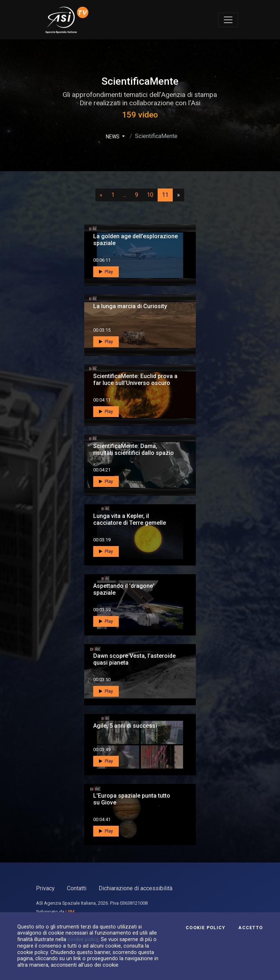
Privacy (45, 888)
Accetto (250, 928)
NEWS (113, 137)
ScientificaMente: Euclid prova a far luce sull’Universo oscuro (135, 380)
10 (152, 195)
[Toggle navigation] (228, 20)
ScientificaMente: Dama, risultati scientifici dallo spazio (134, 449)
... (126, 195)
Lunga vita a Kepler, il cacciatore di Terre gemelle (130, 519)
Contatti (77, 888)
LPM (70, 912)
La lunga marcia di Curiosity (130, 306)
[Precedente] (101, 195)
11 (167, 195)
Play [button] (106, 272)
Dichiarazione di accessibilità (136, 888)
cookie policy (83, 939)
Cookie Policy (206, 928)
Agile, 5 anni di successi (125, 726)
